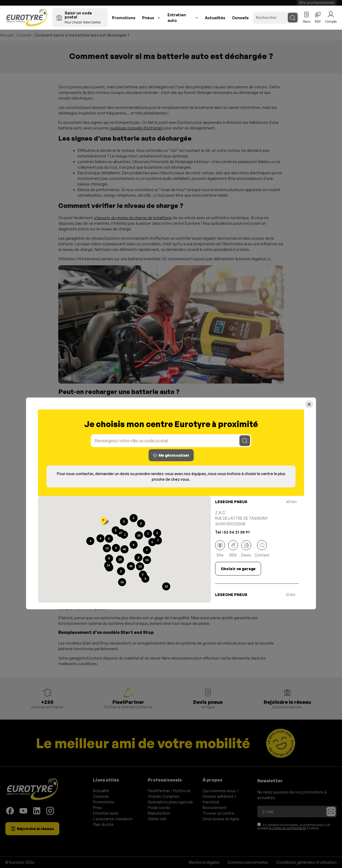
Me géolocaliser (171, 455)
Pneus (148, 18)
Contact (262, 549)
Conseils (240, 18)
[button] (103, 522)
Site (220, 549)
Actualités (215, 18)
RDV (233, 549)
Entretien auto (177, 18)
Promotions (124, 18)
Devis (246, 549)
